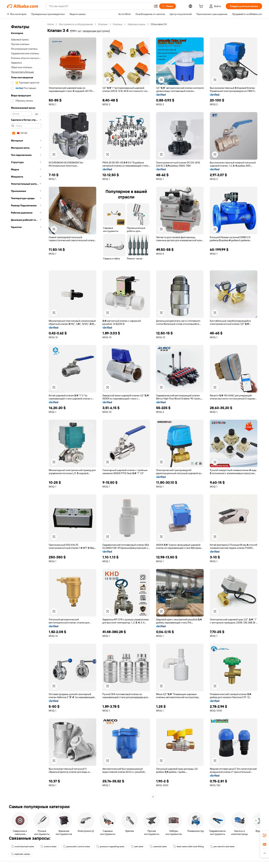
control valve (48, 847)
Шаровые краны (137, 24)
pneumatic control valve (76, 847)
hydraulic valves (21, 854)
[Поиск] (168, 6)
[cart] (202, 7)
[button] (156, 6)
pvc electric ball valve (222, 847)
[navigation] (26, 411)
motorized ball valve (23, 847)
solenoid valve (158, 847)
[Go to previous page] (153, 797)
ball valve (137, 847)
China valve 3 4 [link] (159, 24)
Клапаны (103, 24)
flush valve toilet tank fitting (188, 847)
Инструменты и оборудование (76, 24)
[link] (265, 835)
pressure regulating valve (110, 847)
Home (51, 24)
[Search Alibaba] (100, 6)
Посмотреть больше (22, 72)
